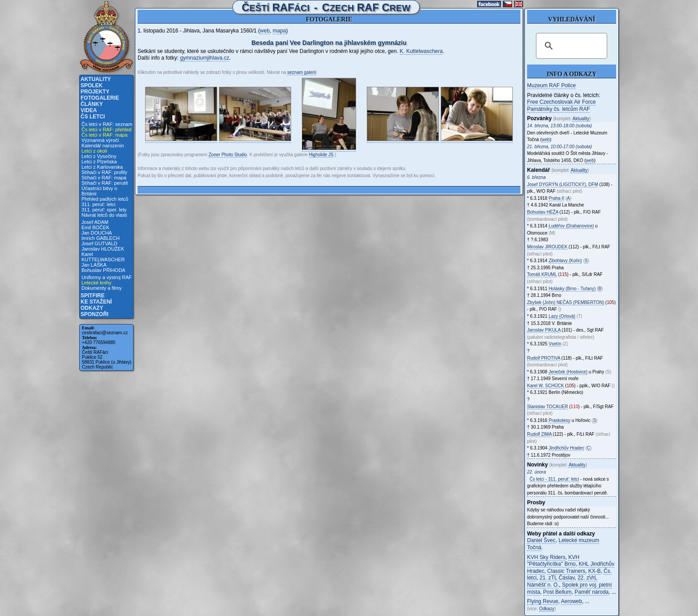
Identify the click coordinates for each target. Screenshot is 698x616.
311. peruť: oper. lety (104, 210)
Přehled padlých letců (105, 199)
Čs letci (93, 117)
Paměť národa (592, 592)
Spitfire (93, 296)
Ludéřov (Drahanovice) (571, 226)
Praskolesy (559, 420)
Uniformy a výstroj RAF (107, 277)
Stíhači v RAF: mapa (104, 178)
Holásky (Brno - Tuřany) (572, 289)
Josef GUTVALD (99, 243)
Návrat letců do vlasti (104, 215)
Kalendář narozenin (103, 146)
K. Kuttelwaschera (421, 51)
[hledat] (570, 46)
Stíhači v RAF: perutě (105, 183)
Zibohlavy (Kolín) (565, 261)
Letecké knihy (96, 283)
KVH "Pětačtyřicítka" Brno (553, 561)
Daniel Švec (541, 540)
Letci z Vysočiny (99, 156)
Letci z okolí (94, 151)
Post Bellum (557, 592)
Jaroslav (544, 330)
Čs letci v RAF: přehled (106, 130)
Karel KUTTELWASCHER (103, 257)
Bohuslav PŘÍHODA (103, 270)
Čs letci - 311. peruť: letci (554, 479)
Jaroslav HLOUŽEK (103, 249)
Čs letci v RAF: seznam (107, 124)
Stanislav (548, 407)
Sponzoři (95, 314)
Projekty (95, 92)
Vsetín (555, 344)
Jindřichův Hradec (566, 448)
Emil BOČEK (95, 227)
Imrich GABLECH (101, 238)
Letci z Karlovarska (102, 167)
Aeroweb (571, 601)
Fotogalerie (100, 98)
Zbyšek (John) (566, 302)
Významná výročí (100, 140)
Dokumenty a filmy (101, 288)
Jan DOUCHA (97, 233)
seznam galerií (302, 72)
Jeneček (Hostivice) (568, 372)
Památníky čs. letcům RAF (558, 109)
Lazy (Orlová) (562, 316)
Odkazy (92, 308)
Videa (89, 110)
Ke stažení (96, 302)
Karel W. (546, 386)
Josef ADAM (95, 222)
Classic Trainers (566, 571)
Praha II (556, 198)
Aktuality (96, 79)
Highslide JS (321, 155)
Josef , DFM (562, 184)
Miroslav (547, 247)
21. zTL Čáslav (557, 578)
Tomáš (542, 274)
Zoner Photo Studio (228, 155)
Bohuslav (543, 212)
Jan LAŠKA (94, 265)
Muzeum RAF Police (551, 85)
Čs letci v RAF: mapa (104, 135)
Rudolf (544, 358)
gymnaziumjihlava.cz (205, 58)
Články (92, 104)
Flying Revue (543, 601)
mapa (280, 31)
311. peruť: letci (98, 204)
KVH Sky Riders (546, 557)
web (265, 31)
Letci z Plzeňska (99, 162)
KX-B (594, 571)
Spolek (91, 85)
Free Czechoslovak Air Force (561, 102)
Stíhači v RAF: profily (104, 172)
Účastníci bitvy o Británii (99, 191)
